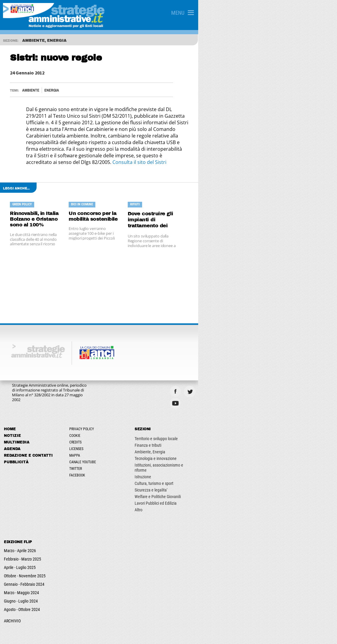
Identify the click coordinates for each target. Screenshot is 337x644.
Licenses (125, 426)
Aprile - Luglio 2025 (22, 540)
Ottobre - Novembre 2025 (27, 548)
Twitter (124, 446)
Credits (124, 420)
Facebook (126, 453)
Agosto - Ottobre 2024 (25, 582)
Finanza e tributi (242, 423)
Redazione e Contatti (31, 433)
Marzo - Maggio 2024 (24, 565)
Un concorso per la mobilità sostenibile (153, 197)
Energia (59, 90)
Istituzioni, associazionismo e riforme (260, 443)
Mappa (123, 433)
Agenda (15, 426)
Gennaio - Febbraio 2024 (27, 557)
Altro (233, 482)
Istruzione (237, 449)
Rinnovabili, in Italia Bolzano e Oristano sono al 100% (56, 197)
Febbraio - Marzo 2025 (25, 531)
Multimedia (19, 420)
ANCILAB (130, 634)
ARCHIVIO (15, 593)
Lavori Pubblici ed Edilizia (250, 476)
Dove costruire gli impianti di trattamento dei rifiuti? (255, 197)
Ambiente (38, 90)
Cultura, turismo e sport (248, 456)
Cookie (123, 413)
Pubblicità (19, 440)
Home (13, 407)
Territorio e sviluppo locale (251, 416)
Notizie (15, 413)
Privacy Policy (130, 407)
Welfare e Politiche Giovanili (252, 469)
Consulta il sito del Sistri (71, 142)
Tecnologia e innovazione (250, 436)
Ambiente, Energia (244, 429)
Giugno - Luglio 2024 (24, 573)
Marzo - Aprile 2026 (23, 523)
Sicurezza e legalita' (245, 462)
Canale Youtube (131, 440)
